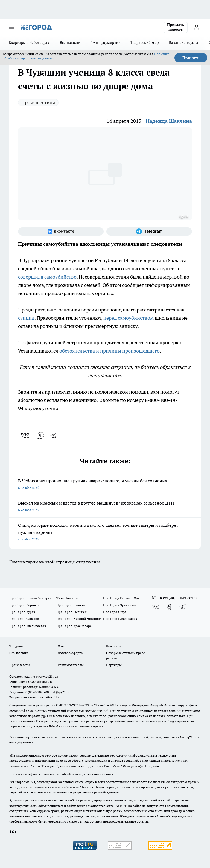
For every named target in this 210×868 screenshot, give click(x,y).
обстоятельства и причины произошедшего (110, 351)
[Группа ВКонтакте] (61, 231)
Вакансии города (184, 42)
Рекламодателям (71, 665)
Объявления (18, 653)
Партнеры (114, 665)
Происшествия (38, 102)
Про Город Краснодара (74, 626)
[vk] (26, 436)
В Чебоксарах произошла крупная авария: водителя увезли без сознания (105, 485)
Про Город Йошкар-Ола (121, 598)
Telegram (16, 646)
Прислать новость (176, 27)
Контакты (114, 646)
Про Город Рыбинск (71, 612)
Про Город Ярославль (120, 605)
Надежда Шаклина (169, 121)
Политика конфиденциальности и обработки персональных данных (61, 774)
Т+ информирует (106, 42)
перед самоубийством (129, 318)
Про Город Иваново (71, 605)
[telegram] (55, 436)
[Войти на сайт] (196, 27)
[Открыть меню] (11, 27)
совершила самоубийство (47, 277)
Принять (191, 58)
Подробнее (154, 766)
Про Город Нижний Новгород (79, 619)
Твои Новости (67, 598)
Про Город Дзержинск (120, 619)
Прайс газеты (20, 665)
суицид (26, 318)
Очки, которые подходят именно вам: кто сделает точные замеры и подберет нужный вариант (105, 533)
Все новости (70, 42)
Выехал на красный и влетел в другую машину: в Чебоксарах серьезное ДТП (105, 507)
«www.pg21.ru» (47, 676)
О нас (62, 646)
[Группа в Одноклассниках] (169, 607)
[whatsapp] (41, 436)
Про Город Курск (22, 612)
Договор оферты (71, 653)
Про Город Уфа (115, 612)
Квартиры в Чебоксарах (29, 42)
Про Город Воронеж (25, 605)
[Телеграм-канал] (149, 231)
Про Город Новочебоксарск (30, 598)
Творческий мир (144, 42)
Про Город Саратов (24, 619)
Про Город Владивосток (28, 626)
